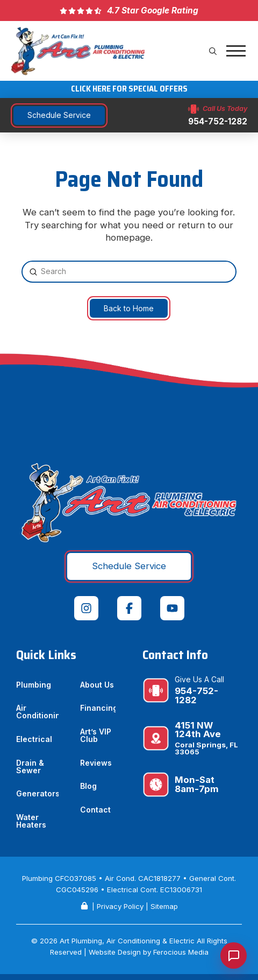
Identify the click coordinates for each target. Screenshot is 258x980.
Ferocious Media (181, 952)
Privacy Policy (120, 906)
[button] (213, 51)
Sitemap (164, 906)
